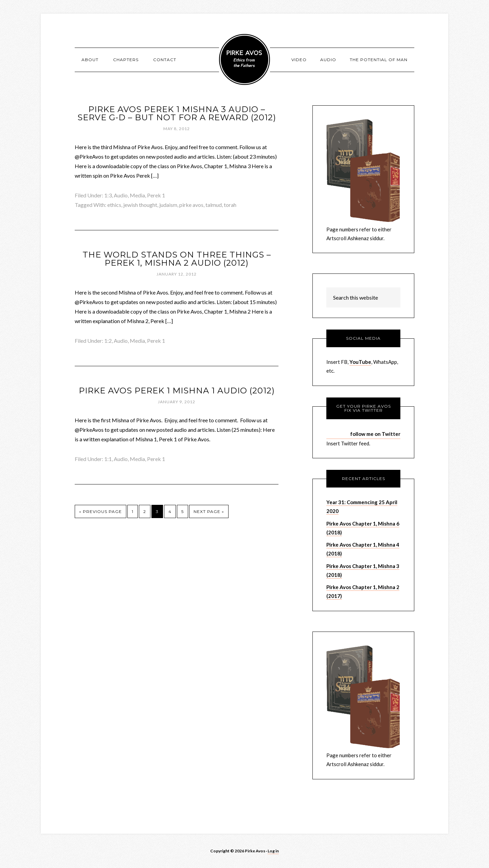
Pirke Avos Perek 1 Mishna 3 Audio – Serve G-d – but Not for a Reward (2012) (177, 113)
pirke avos (191, 205)
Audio (121, 195)
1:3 (108, 195)
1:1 (108, 459)
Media (137, 195)
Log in (273, 851)
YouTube (360, 362)
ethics (114, 205)
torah (230, 205)
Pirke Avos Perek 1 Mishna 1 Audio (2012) (177, 391)
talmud (214, 205)
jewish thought (140, 205)
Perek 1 (156, 195)
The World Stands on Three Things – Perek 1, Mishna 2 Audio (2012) (177, 259)
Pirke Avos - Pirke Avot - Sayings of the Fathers (244, 59)
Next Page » (209, 511)
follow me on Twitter (375, 434)
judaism (168, 205)
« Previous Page (101, 511)
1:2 (108, 341)
